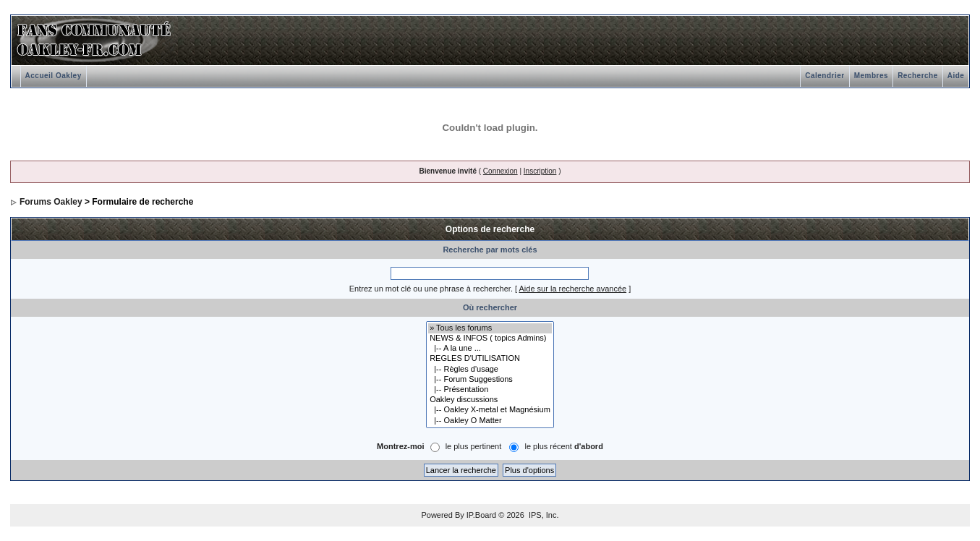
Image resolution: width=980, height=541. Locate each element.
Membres (871, 76)
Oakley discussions (490, 400)
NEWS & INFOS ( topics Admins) (490, 338)
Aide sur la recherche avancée (573, 289)
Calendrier (825, 76)
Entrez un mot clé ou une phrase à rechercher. (431, 289)
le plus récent (563, 446)
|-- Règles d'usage (490, 370)
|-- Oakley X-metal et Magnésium (490, 410)
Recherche (918, 76)
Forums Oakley (51, 202)
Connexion (500, 171)
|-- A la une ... (490, 349)
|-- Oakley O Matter (490, 421)
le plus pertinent (474, 446)
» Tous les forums (490, 328)
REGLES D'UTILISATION (490, 359)
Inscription (540, 171)
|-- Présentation (490, 390)
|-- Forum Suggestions (490, 380)
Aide (956, 76)
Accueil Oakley (54, 76)
